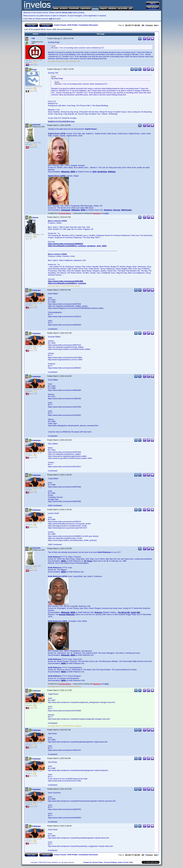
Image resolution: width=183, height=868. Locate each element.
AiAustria (36, 125)
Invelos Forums (60, 25)
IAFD (94, 172)
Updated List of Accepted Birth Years (61, 121)
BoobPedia (102, 172)
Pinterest (98, 612)
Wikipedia (65, 172)
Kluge (34, 70)
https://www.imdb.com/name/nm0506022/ (66, 244)
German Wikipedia (67, 614)
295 (136, 25)
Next (156, 25)
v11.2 (106, 213)
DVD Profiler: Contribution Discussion (83, 25)
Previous (149, 25)
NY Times (88, 561)
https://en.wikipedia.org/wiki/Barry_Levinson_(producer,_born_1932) (77, 246)
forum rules (67, 13)
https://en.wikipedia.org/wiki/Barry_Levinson (67, 283)
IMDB (73, 172)
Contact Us (87, 862)
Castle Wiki (135, 612)
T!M (33, 38)
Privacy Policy (98, 862)
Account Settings (110, 862)
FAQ (131, 862)
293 (129, 25)
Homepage (66, 210)
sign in (52, 19)
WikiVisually (127, 210)
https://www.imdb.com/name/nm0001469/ (66, 281)
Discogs (117, 210)
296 (139, 25)
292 (126, 25)
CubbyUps (36, 290)
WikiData (112, 172)
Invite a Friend (123, 862)
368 (143, 25)
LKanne (35, 218)
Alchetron (108, 210)
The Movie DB (124, 612)
